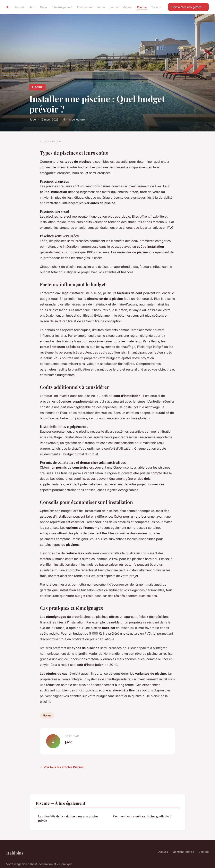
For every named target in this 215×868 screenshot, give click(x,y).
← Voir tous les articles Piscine (62, 767)
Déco (43, 7)
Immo (101, 7)
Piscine (142, 7)
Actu (32, 7)
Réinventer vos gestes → (188, 7)
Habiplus (15, 853)
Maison (127, 7)
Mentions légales (183, 852)
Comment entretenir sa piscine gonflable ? (142, 816)
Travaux (156, 7)
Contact (204, 852)
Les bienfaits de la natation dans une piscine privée (68, 818)
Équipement (85, 7)
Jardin (114, 7)
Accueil (20, 7)
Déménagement (62, 7)
